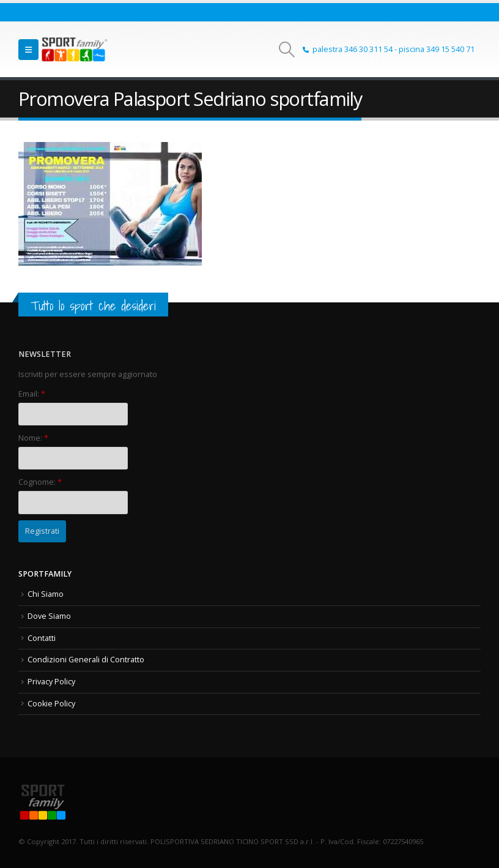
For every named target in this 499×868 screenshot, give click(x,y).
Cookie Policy (51, 704)
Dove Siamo (49, 616)
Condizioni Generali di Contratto (86, 660)
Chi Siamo (46, 594)
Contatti (42, 638)
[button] (28, 50)
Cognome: (40, 482)
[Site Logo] (75, 49)
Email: (32, 394)
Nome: (33, 438)
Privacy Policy (51, 682)
